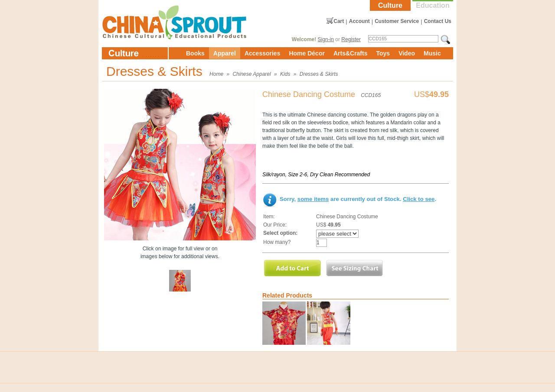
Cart (339, 21)
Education (433, 5)
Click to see (419, 199)
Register (351, 39)
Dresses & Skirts (319, 74)
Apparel (225, 53)
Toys (383, 53)
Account (359, 21)
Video (407, 53)
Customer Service (397, 21)
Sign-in (326, 39)
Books (195, 53)
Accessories (263, 53)
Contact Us (438, 21)
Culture (390, 5)
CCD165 (371, 95)
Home (216, 74)
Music (432, 53)
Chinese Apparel (251, 74)
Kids (285, 74)
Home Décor (307, 53)
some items (313, 199)
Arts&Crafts (351, 53)
